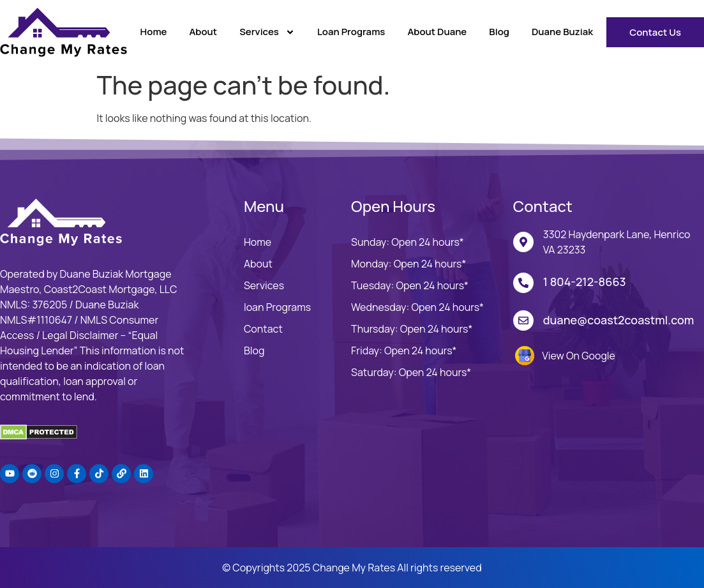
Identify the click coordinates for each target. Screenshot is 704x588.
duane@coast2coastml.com (619, 320)
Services (267, 32)
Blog (499, 32)
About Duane (437, 32)
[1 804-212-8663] (523, 283)
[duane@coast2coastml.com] (523, 320)
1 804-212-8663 (585, 282)
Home (154, 32)
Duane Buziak (562, 32)
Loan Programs (351, 32)
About (203, 32)
